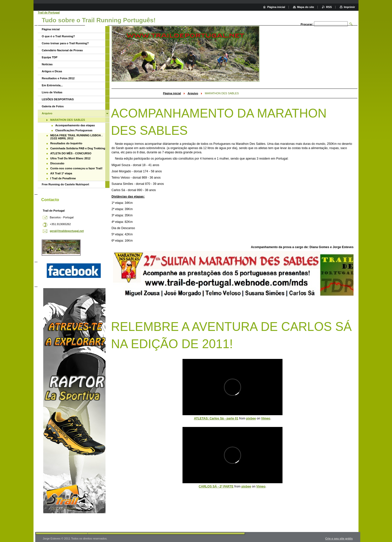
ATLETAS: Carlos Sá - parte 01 (216, 418)
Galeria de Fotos (53, 106)
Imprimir (349, 7)
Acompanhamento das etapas (75, 125)
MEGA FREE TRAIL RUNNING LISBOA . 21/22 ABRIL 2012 (76, 137)
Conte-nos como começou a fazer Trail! (76, 168)
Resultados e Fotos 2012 (58, 78)
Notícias (47, 64)
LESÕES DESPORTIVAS (58, 99)
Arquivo (193, 93)
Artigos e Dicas (52, 71)
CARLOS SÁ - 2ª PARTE (216, 486)
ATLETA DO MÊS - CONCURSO (71, 153)
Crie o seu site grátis (339, 538)
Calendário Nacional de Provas (62, 50)
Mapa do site (305, 7)
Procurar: (307, 24)
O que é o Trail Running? (58, 36)
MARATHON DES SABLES (68, 120)
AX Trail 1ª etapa (61, 173)
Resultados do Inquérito (66, 143)
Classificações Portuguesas (74, 130)
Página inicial (172, 93)
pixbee (251, 418)
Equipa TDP (50, 57)
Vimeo (266, 418)
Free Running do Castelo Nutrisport (65, 184)
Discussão (57, 163)
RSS (329, 7)
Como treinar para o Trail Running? (65, 43)
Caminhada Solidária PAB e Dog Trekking (78, 148)
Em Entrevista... (52, 85)
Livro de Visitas (52, 92)
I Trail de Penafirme (63, 178)
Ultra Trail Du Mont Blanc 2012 (70, 158)
